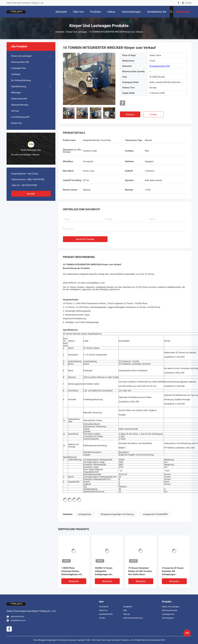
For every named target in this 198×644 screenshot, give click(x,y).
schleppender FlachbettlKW (155, 514)
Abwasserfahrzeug (20, 105)
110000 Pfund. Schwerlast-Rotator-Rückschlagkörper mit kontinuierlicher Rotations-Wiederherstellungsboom (74, 571)
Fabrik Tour (103, 610)
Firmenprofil (104, 607)
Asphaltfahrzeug (19, 86)
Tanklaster (16, 74)
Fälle (125, 610)
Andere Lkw (17, 123)
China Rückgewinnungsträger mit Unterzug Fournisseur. (55, 640)
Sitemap (126, 614)
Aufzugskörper (85, 514)
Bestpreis (130, 115)
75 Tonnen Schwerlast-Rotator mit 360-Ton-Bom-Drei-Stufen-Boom (141, 571)
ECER (163, 640)
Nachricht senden (85, 239)
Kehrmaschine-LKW (20, 62)
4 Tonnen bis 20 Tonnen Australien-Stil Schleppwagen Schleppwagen (173, 571)
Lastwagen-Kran (19, 68)
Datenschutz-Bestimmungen (133, 618)
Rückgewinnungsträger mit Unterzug (117, 514)
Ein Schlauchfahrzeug (21, 80)
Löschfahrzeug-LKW (20, 117)
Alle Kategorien (168, 618)
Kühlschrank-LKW (19, 99)
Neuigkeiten (128, 607)
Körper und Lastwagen (77, 32)
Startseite (60, 32)
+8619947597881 (29, 185)
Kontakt (31, 194)
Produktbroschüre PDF (160, 66)
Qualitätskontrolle (106, 614)
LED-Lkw (15, 111)
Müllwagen (16, 93)
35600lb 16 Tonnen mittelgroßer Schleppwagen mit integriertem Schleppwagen (104, 571)
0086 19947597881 (36, 179)
